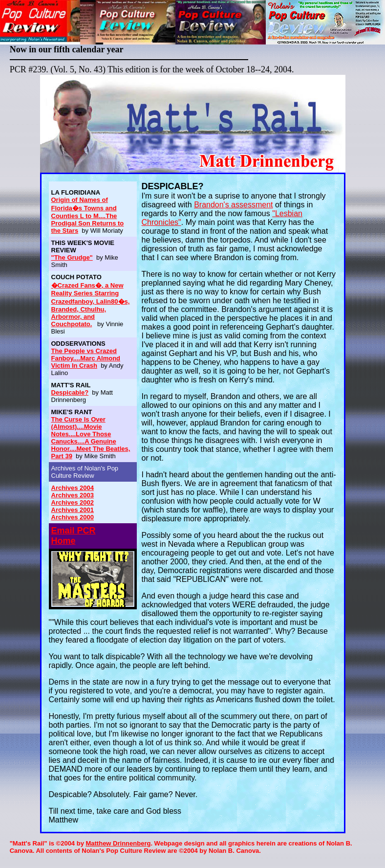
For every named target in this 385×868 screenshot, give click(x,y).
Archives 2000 (73, 517)
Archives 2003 (73, 495)
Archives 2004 (73, 488)
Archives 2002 (73, 502)
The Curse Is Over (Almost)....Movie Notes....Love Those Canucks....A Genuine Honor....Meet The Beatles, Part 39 (91, 438)
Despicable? (70, 392)
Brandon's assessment (233, 205)
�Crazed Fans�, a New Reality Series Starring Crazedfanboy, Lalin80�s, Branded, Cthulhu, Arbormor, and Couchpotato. (91, 305)
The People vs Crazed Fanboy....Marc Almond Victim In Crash (86, 358)
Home (64, 541)
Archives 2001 (73, 510)
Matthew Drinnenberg (118, 843)
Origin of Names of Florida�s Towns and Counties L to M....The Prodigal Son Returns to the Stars (88, 215)
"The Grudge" (72, 257)
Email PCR (74, 531)
